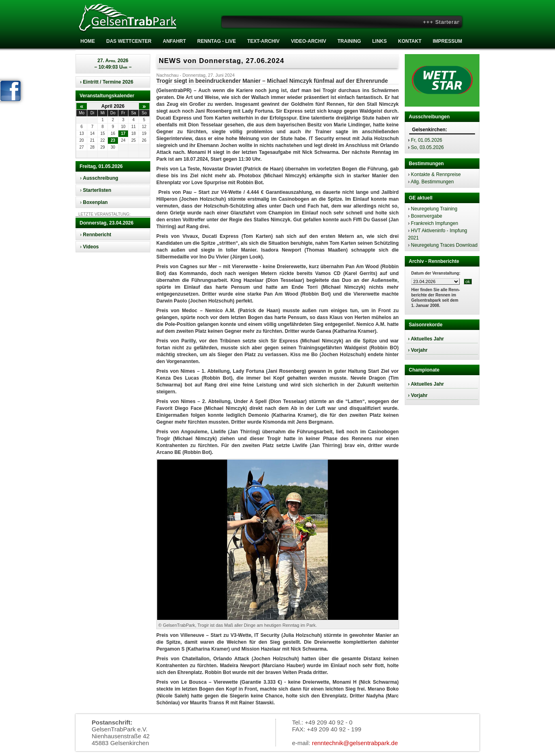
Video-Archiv (308, 41)
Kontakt (410, 41)
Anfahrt (174, 41)
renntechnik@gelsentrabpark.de (355, 743)
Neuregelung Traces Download (444, 245)
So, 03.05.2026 (427, 147)
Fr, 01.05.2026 (426, 140)
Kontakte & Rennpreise (436, 174)
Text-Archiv (263, 41)
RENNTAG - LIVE (217, 41)
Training (349, 41)
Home (88, 41)
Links (379, 41)
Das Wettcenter (129, 41)
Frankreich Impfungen (434, 223)
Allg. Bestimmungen (432, 182)
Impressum (447, 41)
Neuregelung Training (434, 209)
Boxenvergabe (426, 216)
